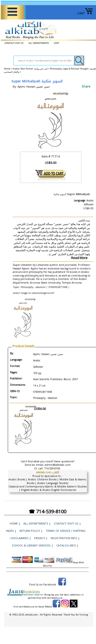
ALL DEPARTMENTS (39, 43)
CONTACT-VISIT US (14, 43)
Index (10, 531)
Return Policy (30, 531)
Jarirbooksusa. (55, 598)
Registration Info (64, 538)
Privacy (40, 538)
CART (85, 13)
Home (7, 69)
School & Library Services (31, 545)
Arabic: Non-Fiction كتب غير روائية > (31, 69)
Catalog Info (66, 545)
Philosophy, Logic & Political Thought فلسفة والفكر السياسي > (50, 70)
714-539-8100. (53, 468)
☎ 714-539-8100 (48, 511)
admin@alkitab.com (58, 465)
